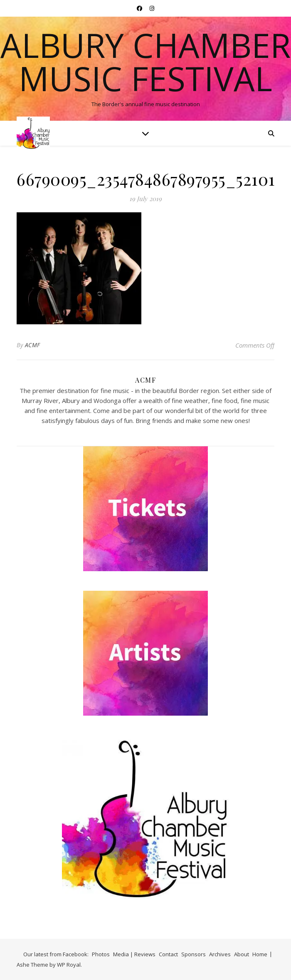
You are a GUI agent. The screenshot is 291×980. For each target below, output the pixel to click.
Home (260, 954)
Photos (101, 954)
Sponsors (194, 954)
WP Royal (69, 965)
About (242, 954)
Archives (220, 954)
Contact (168, 954)
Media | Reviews (134, 954)
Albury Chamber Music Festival (145, 62)
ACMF (33, 345)
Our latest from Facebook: (56, 954)
